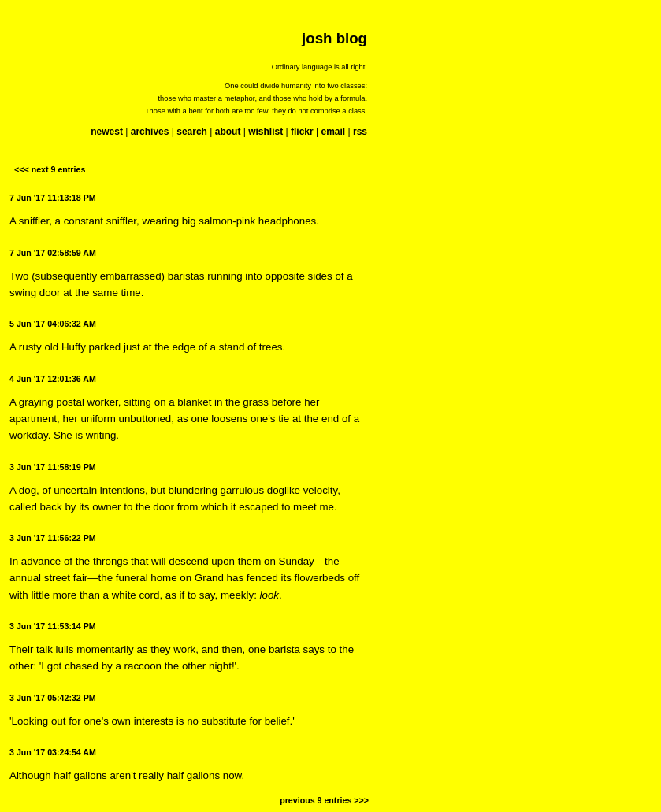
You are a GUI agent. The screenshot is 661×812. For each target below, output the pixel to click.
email (333, 132)
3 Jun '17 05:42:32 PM (53, 698)
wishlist (266, 132)
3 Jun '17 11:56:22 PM (53, 538)
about (228, 132)
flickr (302, 132)
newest (107, 132)
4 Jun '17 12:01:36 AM (53, 379)
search (192, 132)
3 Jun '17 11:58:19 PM (53, 467)
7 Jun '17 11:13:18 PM (53, 198)
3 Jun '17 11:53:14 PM (53, 626)
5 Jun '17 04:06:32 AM (53, 324)
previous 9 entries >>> (324, 800)
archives (150, 132)
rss (360, 132)
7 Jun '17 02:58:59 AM (53, 253)
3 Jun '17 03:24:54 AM (53, 752)
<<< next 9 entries (50, 169)
